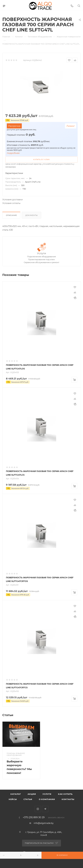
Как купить (65, 794)
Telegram (45, 809)
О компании (47, 799)
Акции (32, 794)
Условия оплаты (11, 203)
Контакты (68, 799)
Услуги (41, 253)
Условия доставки (12, 199)
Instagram (38, 809)
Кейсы (13, 799)
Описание (11, 215)
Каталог (16, 794)
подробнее (13, 153)
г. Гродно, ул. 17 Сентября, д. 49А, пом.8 (44, 834)
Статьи (28, 799)
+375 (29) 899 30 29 (34, 817)
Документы (31, 215)
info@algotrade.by (44, 823)
